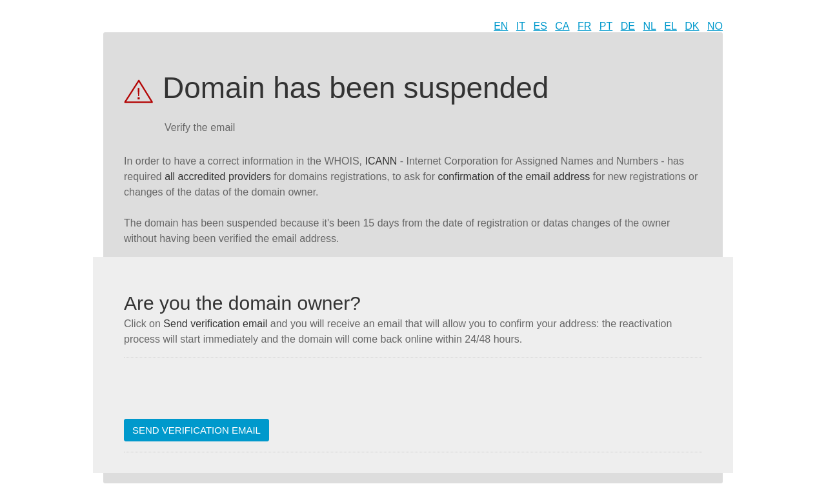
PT (606, 26)
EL (670, 26)
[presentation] (222, 394)
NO (715, 26)
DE (628, 26)
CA (562, 26)
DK (692, 26)
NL (649, 26)
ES (540, 26)
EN (501, 26)
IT (521, 26)
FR (584, 26)
